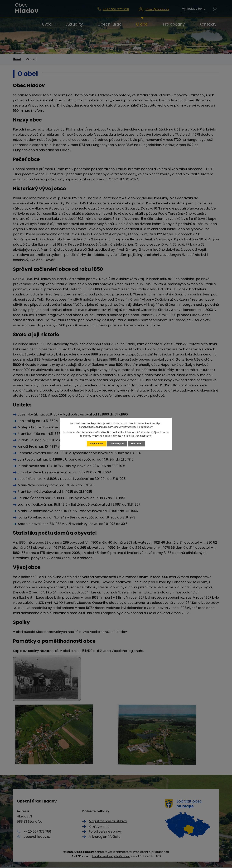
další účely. (147, 427)
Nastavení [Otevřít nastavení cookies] (137, 444)
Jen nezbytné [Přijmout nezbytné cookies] (117, 444)
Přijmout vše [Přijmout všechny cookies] (97, 444)
